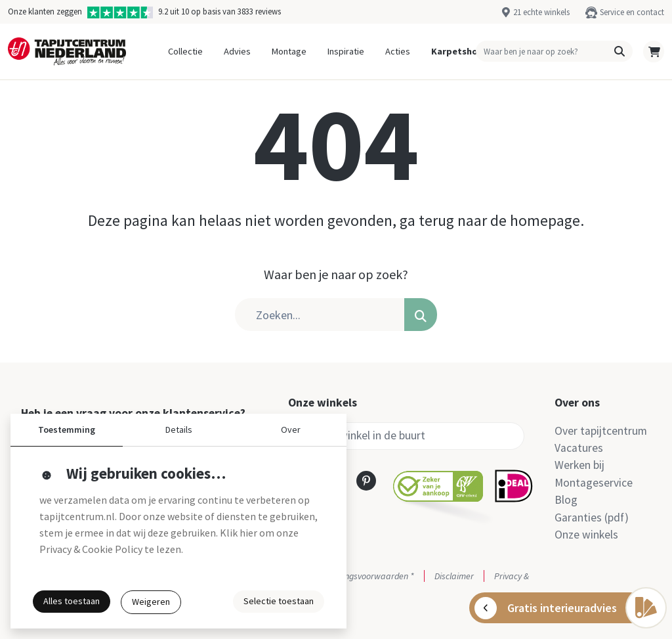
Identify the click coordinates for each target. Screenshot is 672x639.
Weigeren (151, 602)
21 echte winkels (541, 12)
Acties (398, 51)
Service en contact (632, 12)
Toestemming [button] (67, 430)
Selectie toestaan (279, 601)
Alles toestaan (72, 601)
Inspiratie (346, 51)
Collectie (185, 51)
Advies (237, 51)
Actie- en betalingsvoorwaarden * (351, 576)
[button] (619, 51)
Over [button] (291, 430)
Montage (289, 51)
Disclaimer (454, 576)
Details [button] (179, 430)
